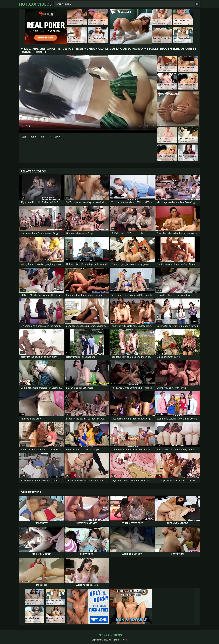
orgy (57, 137)
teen (24, 137)
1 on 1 (42, 137)
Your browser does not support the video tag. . (88, 94)
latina (33, 137)
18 (50, 137)
